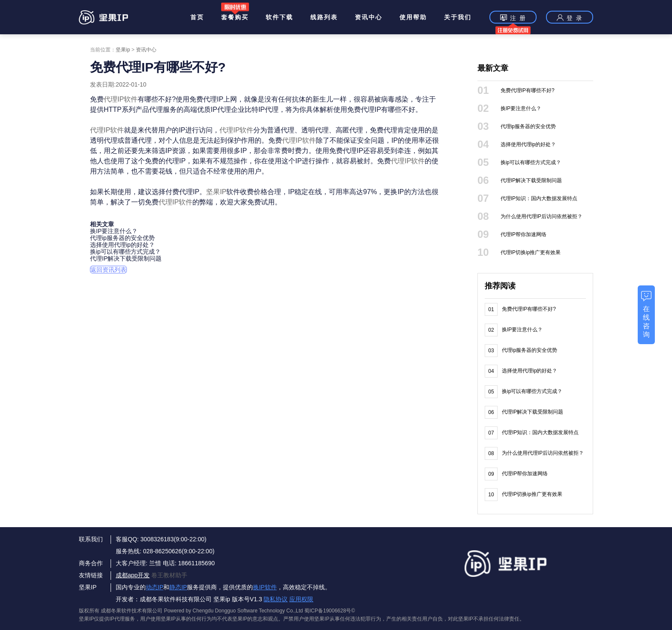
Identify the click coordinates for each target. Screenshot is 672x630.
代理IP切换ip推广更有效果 (531, 252)
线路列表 (324, 17)
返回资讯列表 (108, 270)
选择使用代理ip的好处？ (122, 245)
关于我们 (458, 17)
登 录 (570, 18)
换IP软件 (265, 587)
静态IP (178, 587)
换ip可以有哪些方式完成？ (125, 252)
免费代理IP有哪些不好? (528, 90)
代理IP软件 (121, 99)
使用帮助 (413, 17)
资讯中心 (369, 17)
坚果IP (216, 192)
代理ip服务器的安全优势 (122, 238)
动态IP (154, 587)
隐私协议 (276, 599)
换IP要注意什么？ (114, 231)
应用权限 (301, 599)
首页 (197, 17)
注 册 (513, 19)
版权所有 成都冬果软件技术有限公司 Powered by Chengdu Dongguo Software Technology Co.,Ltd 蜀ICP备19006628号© (217, 611)
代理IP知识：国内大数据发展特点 (539, 198)
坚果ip (123, 50)
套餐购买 (235, 17)
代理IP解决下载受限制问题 (126, 258)
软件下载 (279, 17)
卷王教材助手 (169, 575)
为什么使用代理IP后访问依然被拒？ (541, 216)
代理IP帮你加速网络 (523, 234)
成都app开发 (133, 575)
